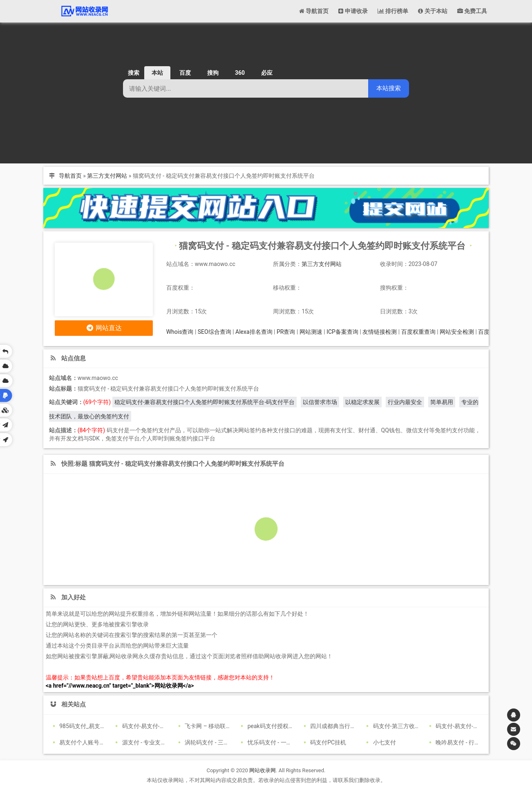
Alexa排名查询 (254, 332)
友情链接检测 (380, 332)
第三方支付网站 (107, 176)
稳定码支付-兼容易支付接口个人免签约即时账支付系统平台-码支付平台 (205, 402)
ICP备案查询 (342, 332)
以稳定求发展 (362, 402)
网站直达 (104, 328)
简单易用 (442, 402)
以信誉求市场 (320, 402)
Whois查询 (180, 332)
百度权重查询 (418, 332)
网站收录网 (263, 770)
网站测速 (311, 332)
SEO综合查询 (215, 332)
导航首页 (70, 176)
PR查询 (286, 332)
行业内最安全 (405, 402)
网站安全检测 (457, 332)
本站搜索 (389, 88)
